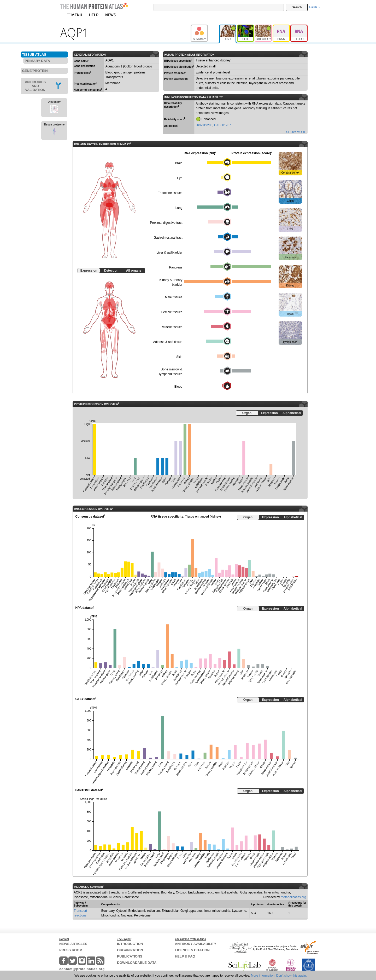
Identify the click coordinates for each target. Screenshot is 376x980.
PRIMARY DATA (37, 61)
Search (297, 7)
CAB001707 (223, 125)
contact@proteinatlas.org (82, 969)
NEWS (111, 15)
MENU (74, 15)
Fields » (315, 7)
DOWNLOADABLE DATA (137, 963)
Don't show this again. (292, 976)
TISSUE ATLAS (34, 55)
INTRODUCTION (130, 944)
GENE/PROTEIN (35, 71)
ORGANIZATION (130, 950)
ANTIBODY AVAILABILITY (196, 944)
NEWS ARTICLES (73, 944)
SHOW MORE (296, 132)
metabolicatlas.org (293, 897)
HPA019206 (204, 125)
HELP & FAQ (185, 956)
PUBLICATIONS (130, 956)
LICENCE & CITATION (192, 950)
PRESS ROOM (71, 950)
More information (263, 976)
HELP (94, 15)
